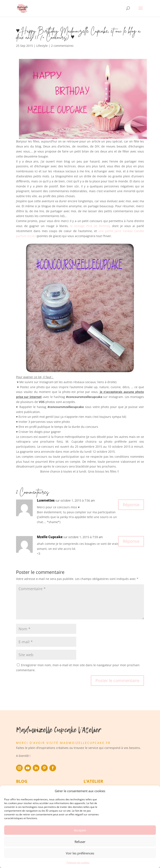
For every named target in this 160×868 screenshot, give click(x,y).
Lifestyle (42, 46)
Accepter (80, 839)
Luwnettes (46, 500)
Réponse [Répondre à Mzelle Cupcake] (131, 541)
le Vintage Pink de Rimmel (90, 226)
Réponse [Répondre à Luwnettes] (131, 505)
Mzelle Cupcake (50, 537)
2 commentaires (62, 46)
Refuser (80, 850)
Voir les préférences (80, 862)
